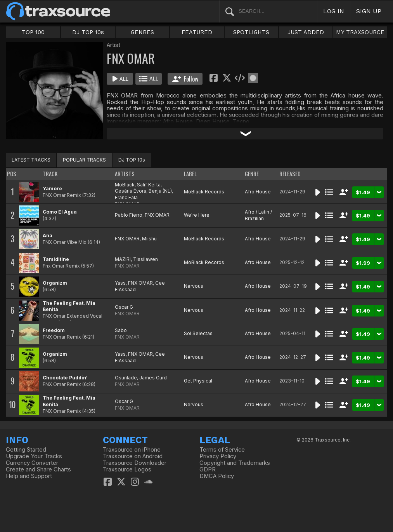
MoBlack (125, 185)
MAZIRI (123, 259)
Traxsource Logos (127, 469)
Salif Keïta (149, 185)
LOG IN (334, 11)
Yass (120, 283)
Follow (185, 79)
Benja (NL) (160, 191)
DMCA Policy (217, 476)
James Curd (153, 378)
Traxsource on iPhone (132, 450)
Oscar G (124, 307)
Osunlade (126, 378)
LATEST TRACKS (31, 160)
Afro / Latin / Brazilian (258, 215)
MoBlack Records (204, 192)
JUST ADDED (306, 32)
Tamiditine (56, 259)
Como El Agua (60, 212)
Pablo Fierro (129, 215)
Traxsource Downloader (135, 463)
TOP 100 (33, 32)
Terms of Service (222, 450)
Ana (48, 236)
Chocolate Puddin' (65, 378)
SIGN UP (369, 11)
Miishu (149, 239)
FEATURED (197, 32)
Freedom (54, 330)
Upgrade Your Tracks (34, 456)
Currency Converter (32, 463)
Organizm (55, 283)
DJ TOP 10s (88, 32)
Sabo (121, 330)
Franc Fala (126, 197)
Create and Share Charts (38, 469)
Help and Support (29, 476)
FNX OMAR (157, 215)
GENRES (142, 32)
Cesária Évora (131, 191)
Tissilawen (145, 259)
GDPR (208, 469)
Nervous (194, 286)
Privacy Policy (218, 456)
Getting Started (26, 450)
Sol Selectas (198, 333)
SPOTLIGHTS (251, 32)
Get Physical (198, 381)
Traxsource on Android (133, 456)
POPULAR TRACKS (84, 160)
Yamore (52, 189)
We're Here (197, 215)
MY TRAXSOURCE (360, 32)
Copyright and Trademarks (235, 463)
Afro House (258, 192)
